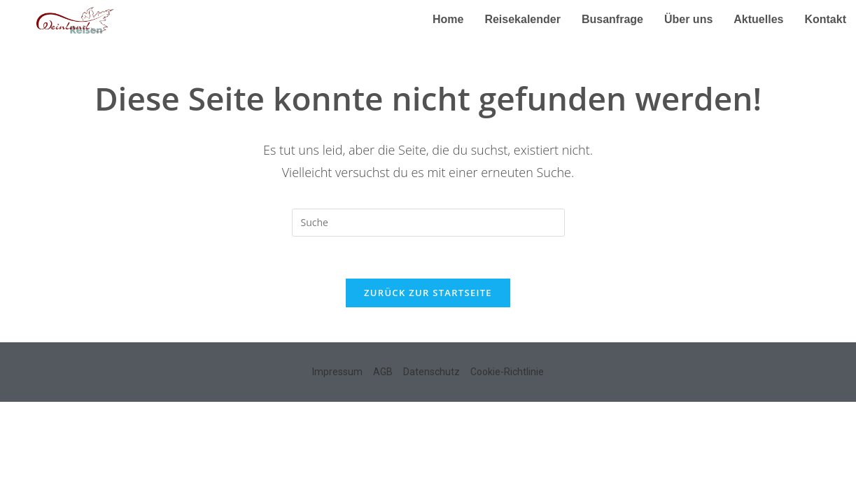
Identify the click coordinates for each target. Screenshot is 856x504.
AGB (383, 372)
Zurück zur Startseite (428, 293)
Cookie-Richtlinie (507, 372)
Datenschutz (431, 372)
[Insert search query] (428, 223)
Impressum (337, 372)
